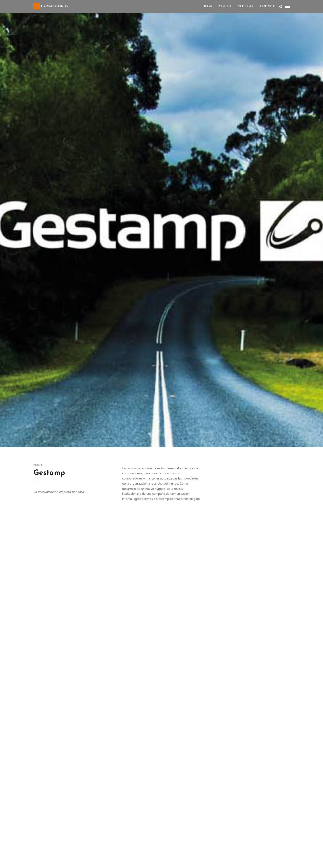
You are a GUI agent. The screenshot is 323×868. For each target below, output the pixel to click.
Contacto (267, 6)
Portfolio (246, 6)
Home (208, 6)
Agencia (225, 6)
